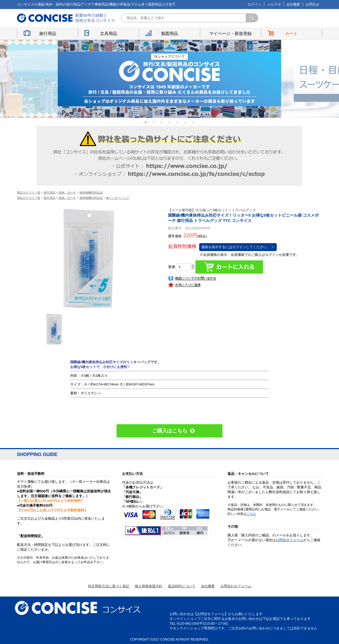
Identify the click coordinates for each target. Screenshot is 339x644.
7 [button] (193, 122)
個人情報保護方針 (149, 586)
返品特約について (182, 586)
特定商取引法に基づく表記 (109, 586)
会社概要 (293, 4)
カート (291, 34)
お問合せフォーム (289, 540)
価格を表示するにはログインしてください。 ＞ (238, 247)
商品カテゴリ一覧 (29, 192)
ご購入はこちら (170, 431)
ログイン (255, 4)
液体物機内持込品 (91, 192)
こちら (251, 514)
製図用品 (169, 34)
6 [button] (185, 122)
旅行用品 (48, 34)
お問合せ (313, 4)
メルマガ (274, 4)
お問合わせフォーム (236, 586)
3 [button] (162, 122)
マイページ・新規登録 (230, 34)
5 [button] (177, 122)
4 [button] (169, 122)
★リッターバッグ (118, 198)
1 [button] (146, 122)
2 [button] (154, 122)
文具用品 (109, 34)
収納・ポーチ (67, 192)
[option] (169, 79)
